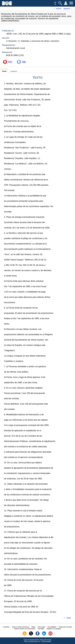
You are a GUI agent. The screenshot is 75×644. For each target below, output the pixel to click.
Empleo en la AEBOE (54, 629)
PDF (10, 62)
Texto (4, 71)
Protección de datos (65, 627)
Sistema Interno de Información (25, 629)
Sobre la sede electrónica (20, 627)
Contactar (6, 627)
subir (69, 618)
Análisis (14, 71)
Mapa (33, 627)
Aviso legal (41, 627)
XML (24, 62)
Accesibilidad (52, 627)
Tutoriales (41, 629)
